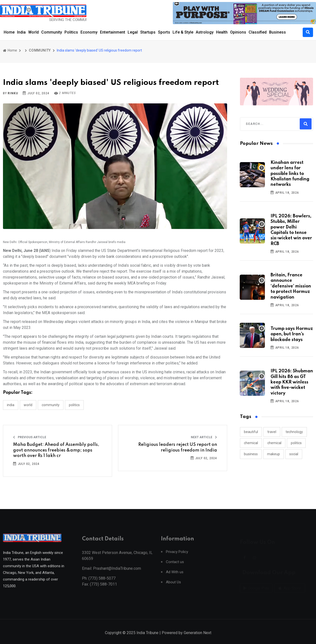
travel (272, 432)
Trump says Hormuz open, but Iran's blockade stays (292, 334)
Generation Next (197, 639)
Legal (133, 32)
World (33, 32)
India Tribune (148, 639)
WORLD (28, 405)
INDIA (11, 405)
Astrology (205, 32)
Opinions (238, 32)
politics (296, 443)
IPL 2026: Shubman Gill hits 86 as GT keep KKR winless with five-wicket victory (292, 382)
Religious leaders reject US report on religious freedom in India (178, 447)
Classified (258, 32)
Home (9, 32)
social (294, 454)
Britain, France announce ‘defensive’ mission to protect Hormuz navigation (291, 286)
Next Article (204, 437)
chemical (251, 443)
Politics (71, 32)
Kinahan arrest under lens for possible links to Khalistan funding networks (290, 174)
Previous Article (30, 437)
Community (52, 32)
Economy (89, 32)
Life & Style (183, 32)
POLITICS (74, 405)
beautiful (251, 432)
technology (294, 432)
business (251, 454)
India (21, 32)
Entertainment (113, 32)
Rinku (13, 93)
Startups (148, 32)
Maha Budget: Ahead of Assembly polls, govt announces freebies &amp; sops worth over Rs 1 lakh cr (56, 450)
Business (277, 32)
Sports (164, 32)
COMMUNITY (40, 50)
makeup (274, 454)
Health (222, 32)
